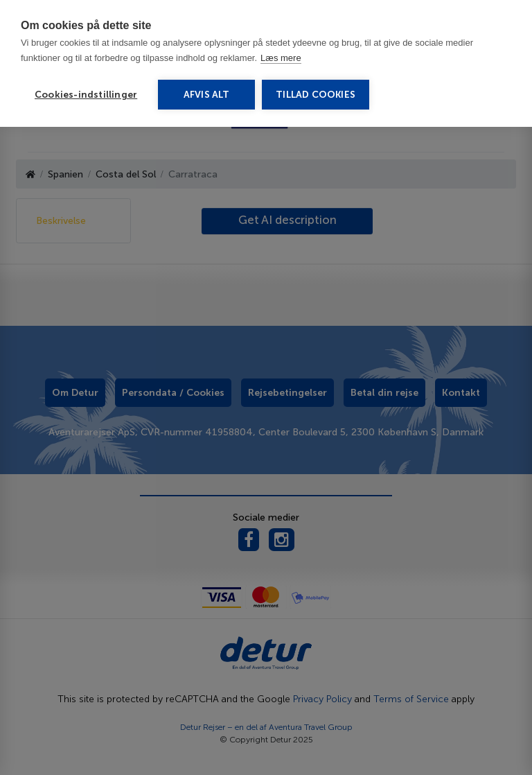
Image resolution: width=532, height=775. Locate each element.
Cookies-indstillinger (86, 95)
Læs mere (281, 58)
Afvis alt (207, 95)
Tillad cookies (316, 95)
